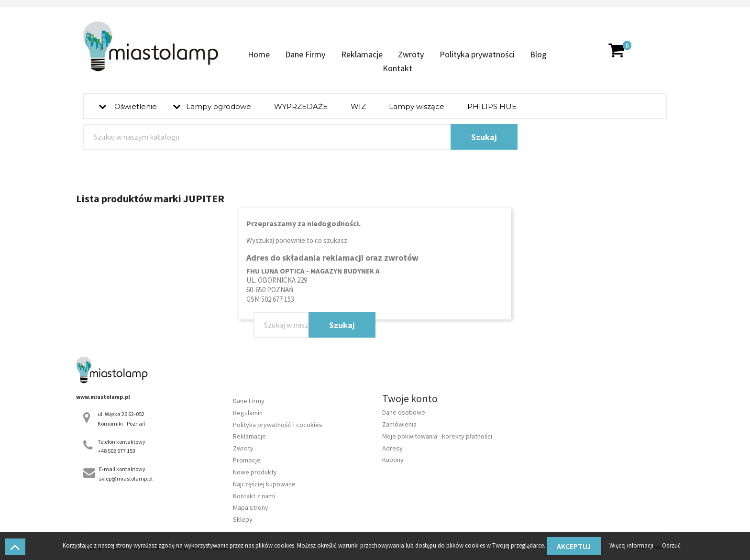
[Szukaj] (300, 137)
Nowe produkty (255, 472)
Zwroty (411, 54)
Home (259, 54)
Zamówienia (399, 424)
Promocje (247, 460)
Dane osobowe (404, 412)
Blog (538, 54)
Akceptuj (574, 546)
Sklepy (243, 519)
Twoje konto (410, 398)
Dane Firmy (305, 54)
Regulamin (248, 413)
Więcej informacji (632, 545)
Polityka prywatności (477, 54)
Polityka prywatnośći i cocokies (278, 425)
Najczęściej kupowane (264, 484)
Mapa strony (251, 507)
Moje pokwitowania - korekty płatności (437, 436)
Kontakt (397, 68)
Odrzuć (671, 545)
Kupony (393, 460)
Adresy (392, 448)
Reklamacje (362, 54)
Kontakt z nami (254, 496)
